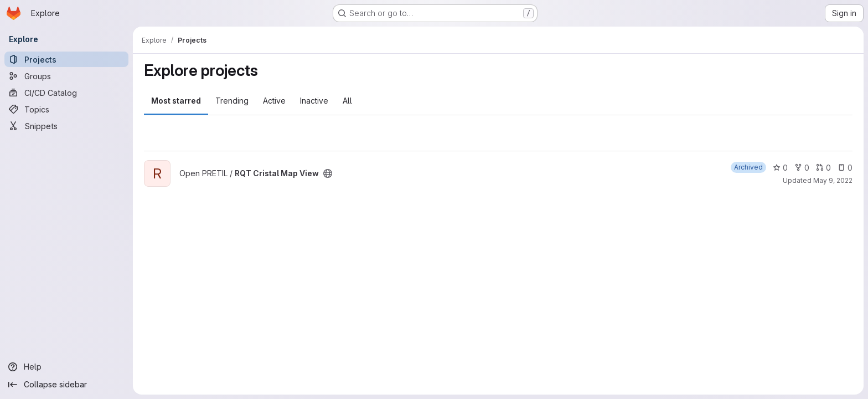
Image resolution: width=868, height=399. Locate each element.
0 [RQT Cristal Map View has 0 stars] (780, 168)
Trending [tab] (232, 101)
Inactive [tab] (314, 101)
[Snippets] (66, 126)
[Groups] (66, 76)
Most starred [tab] (176, 101)
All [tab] (347, 101)
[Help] (66, 367)
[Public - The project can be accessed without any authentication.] (328, 173)
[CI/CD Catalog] (66, 93)
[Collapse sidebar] (66, 385)
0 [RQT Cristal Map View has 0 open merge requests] (823, 168)
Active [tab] (274, 101)
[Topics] (66, 109)
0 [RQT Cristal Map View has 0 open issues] (845, 168)
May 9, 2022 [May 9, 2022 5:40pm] (833, 180)
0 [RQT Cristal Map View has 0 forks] (802, 168)
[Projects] (66, 59)
